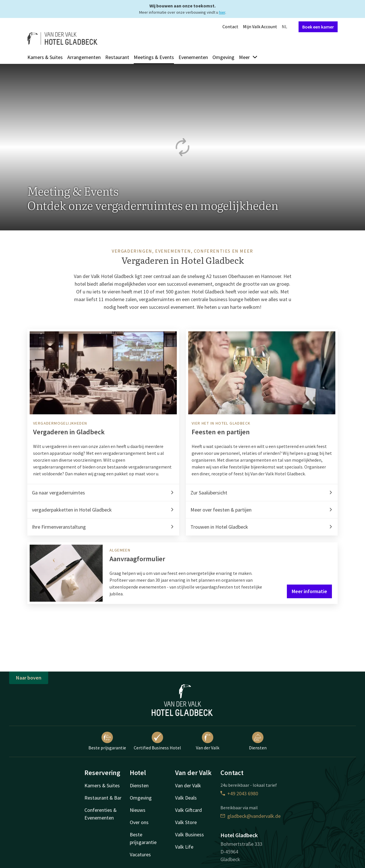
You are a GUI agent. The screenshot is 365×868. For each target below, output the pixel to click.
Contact (230, 27)
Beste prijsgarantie (107, 741)
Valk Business (189, 834)
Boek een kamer (318, 27)
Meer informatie (309, 591)
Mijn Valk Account (260, 27)
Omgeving (223, 57)
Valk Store (186, 822)
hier (222, 12)
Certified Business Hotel (157, 741)
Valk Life (184, 847)
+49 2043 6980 (239, 793)
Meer (248, 57)
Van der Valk (208, 741)
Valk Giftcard (188, 810)
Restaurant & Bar (103, 798)
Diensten (258, 741)
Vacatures (140, 854)
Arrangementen (84, 57)
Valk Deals (186, 798)
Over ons (139, 822)
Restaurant (117, 57)
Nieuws (138, 810)
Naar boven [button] (29, 678)
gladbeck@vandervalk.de (251, 816)
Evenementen (193, 57)
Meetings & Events (154, 57)
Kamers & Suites (45, 57)
